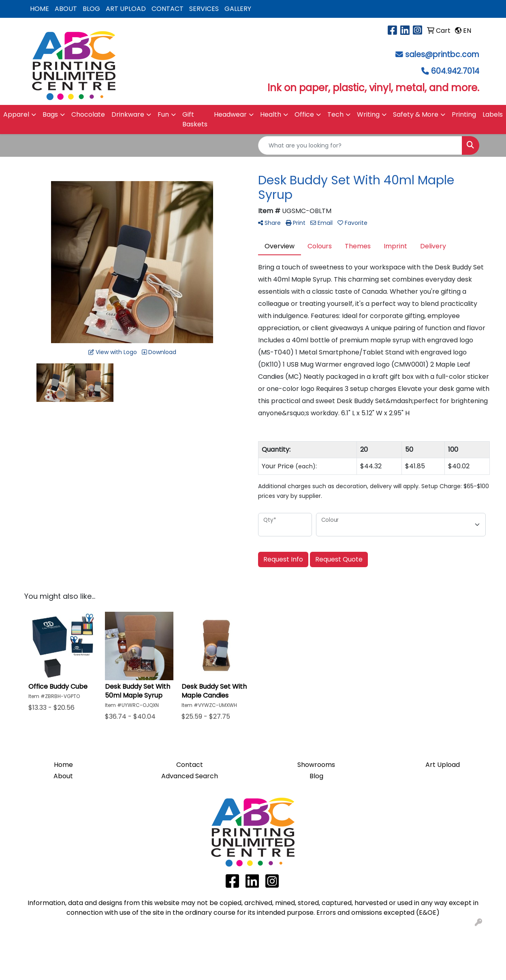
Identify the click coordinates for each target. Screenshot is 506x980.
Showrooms (316, 765)
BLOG (91, 9)
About (63, 776)
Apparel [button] (16, 114)
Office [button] (304, 114)
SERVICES (204, 9)
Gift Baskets (195, 119)
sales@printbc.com (442, 54)
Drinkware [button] (128, 114)
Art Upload (443, 765)
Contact (190, 765)
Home (63, 765)
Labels (493, 114)
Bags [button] (50, 114)
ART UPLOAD (126, 9)
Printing (464, 114)
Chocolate (88, 114)
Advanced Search (190, 776)
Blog (316, 776)
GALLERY (238, 9)
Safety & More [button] (416, 114)
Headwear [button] (230, 114)
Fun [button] (163, 114)
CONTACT (168, 9)
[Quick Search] (360, 145)
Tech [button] (335, 114)
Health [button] (271, 114)
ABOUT (66, 9)
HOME (39, 9)
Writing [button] (368, 114)
